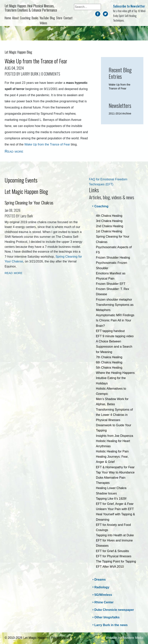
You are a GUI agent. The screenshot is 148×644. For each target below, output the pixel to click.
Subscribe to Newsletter (129, 6)
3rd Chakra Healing (109, 221)
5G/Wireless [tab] (102, 595)
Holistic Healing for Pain (112, 451)
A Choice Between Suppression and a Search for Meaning (114, 347)
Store (59, 18)
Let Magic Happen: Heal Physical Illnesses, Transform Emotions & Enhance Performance (31, 8)
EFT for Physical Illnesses (114, 556)
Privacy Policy (61, 638)
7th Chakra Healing (109, 357)
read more (13, 273)
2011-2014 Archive (120, 113)
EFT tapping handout (110, 331)
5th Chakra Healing (109, 368)
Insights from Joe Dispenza (115, 436)
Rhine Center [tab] (103, 602)
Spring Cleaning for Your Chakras (29, 202)
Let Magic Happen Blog (26, 191)
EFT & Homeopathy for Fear (115, 467)
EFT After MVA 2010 (110, 567)
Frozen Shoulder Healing (113, 258)
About (15, 18)
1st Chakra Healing (109, 231)
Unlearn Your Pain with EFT (115, 509)
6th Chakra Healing (109, 362)
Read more (14, 151)
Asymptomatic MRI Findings (115, 315)
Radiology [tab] (100, 587)
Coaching (25, 18)
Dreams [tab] (99, 580)
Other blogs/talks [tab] (106, 617)
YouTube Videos (44, 20)
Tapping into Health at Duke (115, 535)
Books (35, 18)
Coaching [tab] (100, 206)
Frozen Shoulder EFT (111, 284)
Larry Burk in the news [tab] (110, 625)
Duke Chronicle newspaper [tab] (113, 610)
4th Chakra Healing (109, 216)
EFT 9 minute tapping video (115, 336)
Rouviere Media (133, 638)
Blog (52, 18)
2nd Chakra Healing (110, 226)
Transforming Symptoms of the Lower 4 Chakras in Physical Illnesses (114, 415)
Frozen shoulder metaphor (114, 300)
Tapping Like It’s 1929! (111, 499)
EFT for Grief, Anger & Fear (115, 504)
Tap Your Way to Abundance (115, 472)
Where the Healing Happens (115, 373)
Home (8, 18)
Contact (68, 18)
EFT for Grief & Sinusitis (112, 551)
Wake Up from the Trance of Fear (36, 61)
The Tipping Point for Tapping (116, 561)
